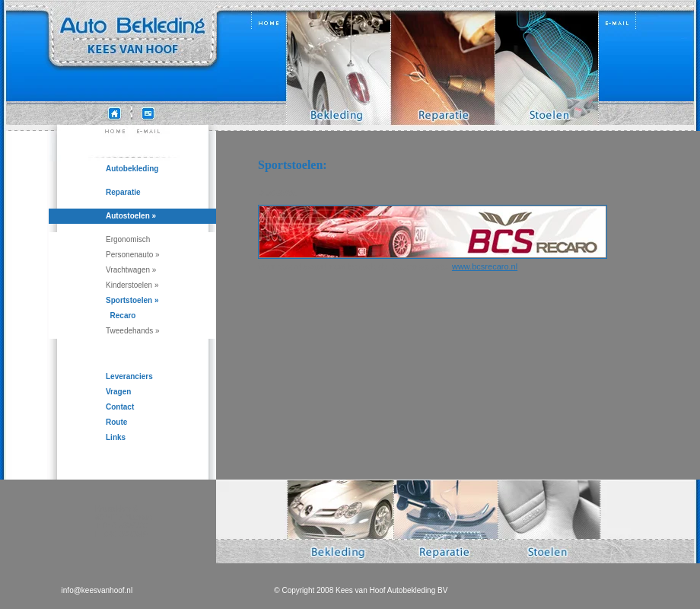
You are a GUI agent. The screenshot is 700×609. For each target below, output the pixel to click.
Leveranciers (129, 376)
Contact (120, 407)
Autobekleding (132, 169)
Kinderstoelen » (132, 285)
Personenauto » (133, 255)
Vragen (118, 392)
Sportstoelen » (132, 300)
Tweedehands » (133, 331)
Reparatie (123, 192)
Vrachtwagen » (131, 270)
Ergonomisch (128, 239)
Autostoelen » (131, 216)
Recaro (121, 316)
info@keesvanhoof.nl (97, 590)
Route (116, 422)
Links (116, 437)
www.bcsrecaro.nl (485, 266)
